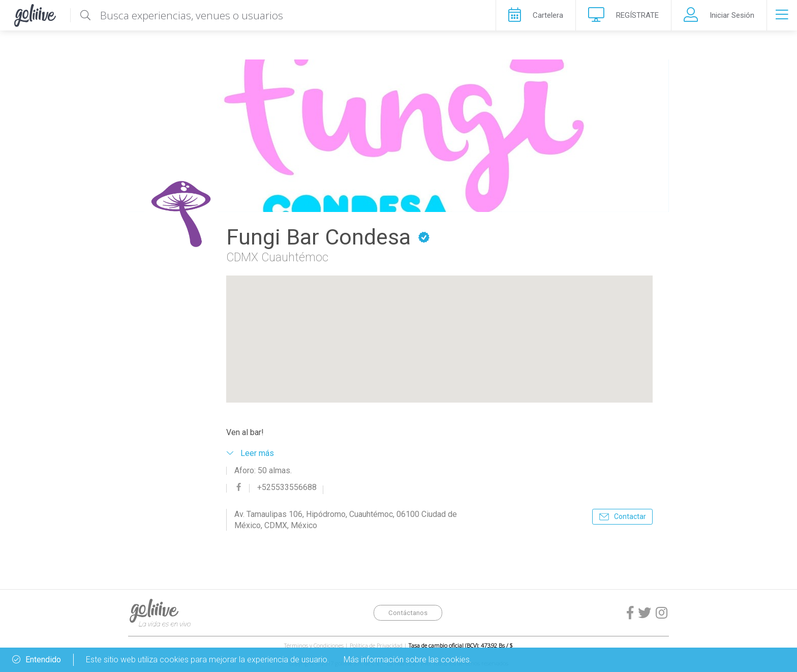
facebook (239, 487)
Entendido (37, 660)
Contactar (630, 516)
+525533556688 (287, 488)
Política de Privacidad (376, 645)
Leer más (257, 453)
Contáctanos (408, 613)
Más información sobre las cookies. (408, 660)
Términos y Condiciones (314, 645)
